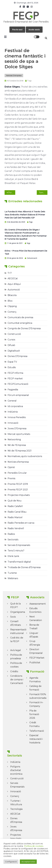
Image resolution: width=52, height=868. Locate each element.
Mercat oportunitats (19, 434)
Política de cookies (16, 665)
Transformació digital (19, 562)
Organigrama (18, 612)
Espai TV (12, 362)
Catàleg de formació (35, 688)
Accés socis (34, 30)
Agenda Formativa (35, 680)
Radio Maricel (15, 517)
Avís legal (16, 650)
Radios (11, 534)
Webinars (13, 578)
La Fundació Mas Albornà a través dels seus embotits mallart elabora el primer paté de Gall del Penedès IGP (25, 215)
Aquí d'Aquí (14, 284)
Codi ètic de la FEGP (17, 639)
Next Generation (36, 618)
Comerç (12, 312)
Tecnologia (16, 809)
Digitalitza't (14, 351)
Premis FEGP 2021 (18, 490)
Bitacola (12, 295)
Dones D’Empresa (17, 356)
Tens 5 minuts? (16, 551)
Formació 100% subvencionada (38, 696)
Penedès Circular (17, 473)
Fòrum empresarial (18, 395)
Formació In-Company (36, 704)
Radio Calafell (15, 506)
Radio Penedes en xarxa (21, 523)
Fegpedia (13, 390)
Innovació (13, 423)
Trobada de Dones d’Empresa (24, 567)
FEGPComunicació (18, 384)
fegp (29, 81)
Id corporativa (15, 406)
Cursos (11, 340)
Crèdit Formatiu (35, 724)
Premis (11, 478)
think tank (13, 556)
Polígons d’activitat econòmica (16, 770)
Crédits (14, 671)
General (12, 401)
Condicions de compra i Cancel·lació (17, 680)
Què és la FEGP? (15, 605)
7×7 (10, 273)
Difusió (11, 345)
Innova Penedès (17, 417)
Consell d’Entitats (16, 623)
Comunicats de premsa (20, 317)
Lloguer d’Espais (34, 635)
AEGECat (13, 278)
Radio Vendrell (16, 528)
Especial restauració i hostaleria (36, 739)
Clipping (12, 306)
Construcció (14, 334)
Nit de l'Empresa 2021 (20, 451)
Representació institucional (18, 631)
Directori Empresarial (36, 651)
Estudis (12, 367)
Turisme (12, 573)
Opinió (11, 467)
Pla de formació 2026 (34, 714)
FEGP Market (37, 658)
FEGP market (15, 379)
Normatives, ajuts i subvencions (25, 456)
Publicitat (35, 663)
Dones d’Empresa (16, 820)
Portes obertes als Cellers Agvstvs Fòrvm (12, 193)
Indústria (13, 412)
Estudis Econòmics (35, 610)
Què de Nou (15, 501)
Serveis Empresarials (19, 545)
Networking (14, 440)
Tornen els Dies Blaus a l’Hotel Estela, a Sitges (43, 193)
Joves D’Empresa (17, 428)
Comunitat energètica (20, 323)
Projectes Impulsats (19, 495)
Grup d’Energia (35, 643)
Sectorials (13, 540)
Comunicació (32, 258)
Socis (13, 617)
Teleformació (37, 731)
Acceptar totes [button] (28, 862)
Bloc (10, 301)
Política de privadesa (16, 657)
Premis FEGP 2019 (18, 484)
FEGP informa (15, 373)
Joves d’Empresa (16, 828)
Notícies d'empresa (14, 75)
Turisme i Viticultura (16, 803)
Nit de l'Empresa (17, 445)
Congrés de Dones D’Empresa (24, 328)
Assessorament (38, 604)
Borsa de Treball (34, 627)
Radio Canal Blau (17, 512)
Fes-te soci (17, 30)
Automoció (14, 290)
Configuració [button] (11, 862)
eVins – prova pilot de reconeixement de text (26, 252)
